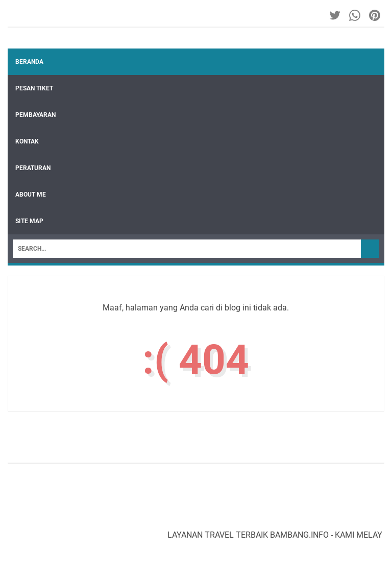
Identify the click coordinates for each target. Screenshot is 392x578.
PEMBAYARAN (35, 115)
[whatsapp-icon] (356, 15)
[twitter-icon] (336, 15)
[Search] (187, 249)
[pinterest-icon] (375, 15)
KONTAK (27, 141)
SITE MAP (29, 221)
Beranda (29, 62)
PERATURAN (33, 168)
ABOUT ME (31, 195)
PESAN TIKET (34, 88)
